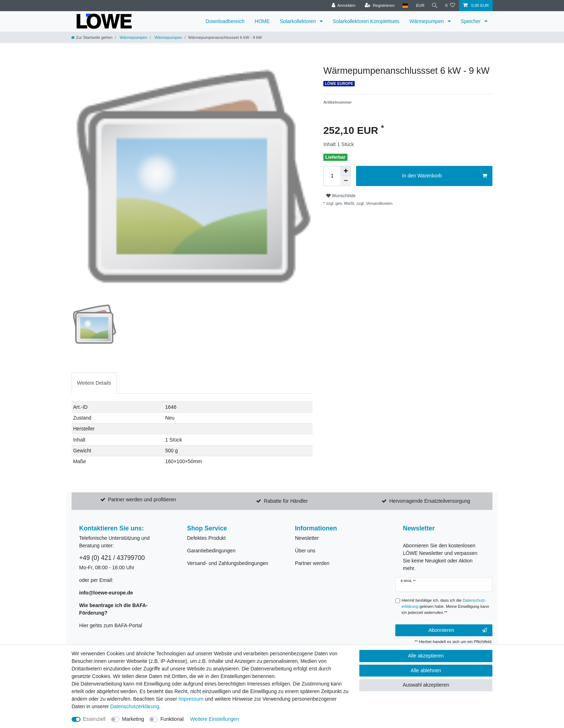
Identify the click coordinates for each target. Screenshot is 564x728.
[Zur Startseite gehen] (92, 37)
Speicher (471, 21)
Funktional (172, 719)
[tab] (94, 383)
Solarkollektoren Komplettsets (366, 21)
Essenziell (94, 719)
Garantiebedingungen (211, 551)
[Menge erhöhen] (346, 171)
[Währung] (419, 6)
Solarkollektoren (299, 21)
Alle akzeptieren (426, 656)
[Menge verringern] (346, 181)
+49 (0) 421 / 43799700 (112, 558)
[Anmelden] (342, 6)
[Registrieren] (378, 6)
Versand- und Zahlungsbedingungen (228, 563)
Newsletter (307, 538)
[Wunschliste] (450, 6)
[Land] (403, 6)
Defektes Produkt (206, 538)
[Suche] (434, 6)
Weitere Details (94, 383)
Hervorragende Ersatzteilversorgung (430, 501)
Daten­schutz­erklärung (135, 706)
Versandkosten (379, 203)
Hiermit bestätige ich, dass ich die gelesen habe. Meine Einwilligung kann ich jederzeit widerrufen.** (445, 606)
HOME (262, 21)
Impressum (191, 699)
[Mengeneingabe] (332, 176)
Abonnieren (458, 630)
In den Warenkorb (445, 176)
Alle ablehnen (426, 670)
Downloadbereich (225, 21)
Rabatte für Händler (286, 501)
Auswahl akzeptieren (426, 685)
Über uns (305, 551)
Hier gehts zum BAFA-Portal (111, 625)
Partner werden (312, 563)
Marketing (133, 719)
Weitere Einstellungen (214, 719)
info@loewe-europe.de (106, 593)
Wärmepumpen (427, 21)
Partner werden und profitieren (142, 499)
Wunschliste (341, 196)
